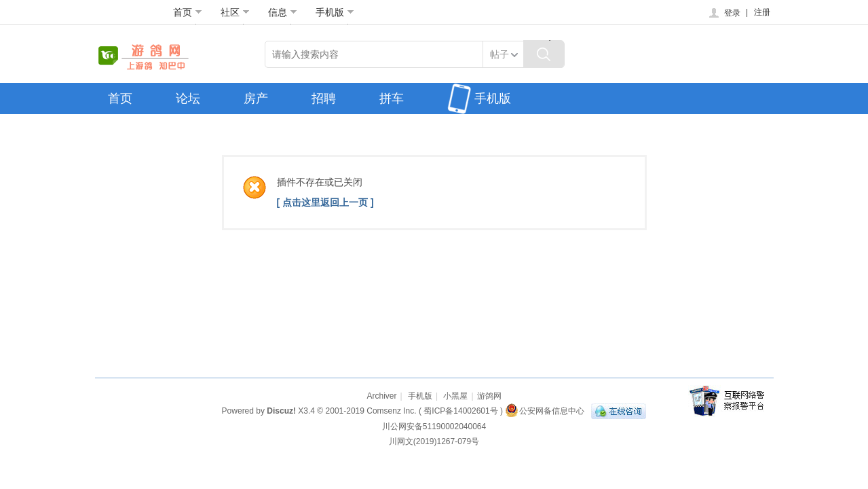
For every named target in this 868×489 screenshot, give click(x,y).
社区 (235, 12)
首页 (188, 12)
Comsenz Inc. (391, 411)
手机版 (335, 12)
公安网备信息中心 (545, 411)
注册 (762, 12)
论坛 (188, 98)
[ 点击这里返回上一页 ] (325, 202)
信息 (283, 12)
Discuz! (281, 411)
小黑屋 (455, 396)
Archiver (381, 396)
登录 (724, 13)
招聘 (324, 98)
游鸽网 (489, 396)
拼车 (392, 98)
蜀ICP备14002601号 (460, 411)
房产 (256, 98)
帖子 (499, 54)
